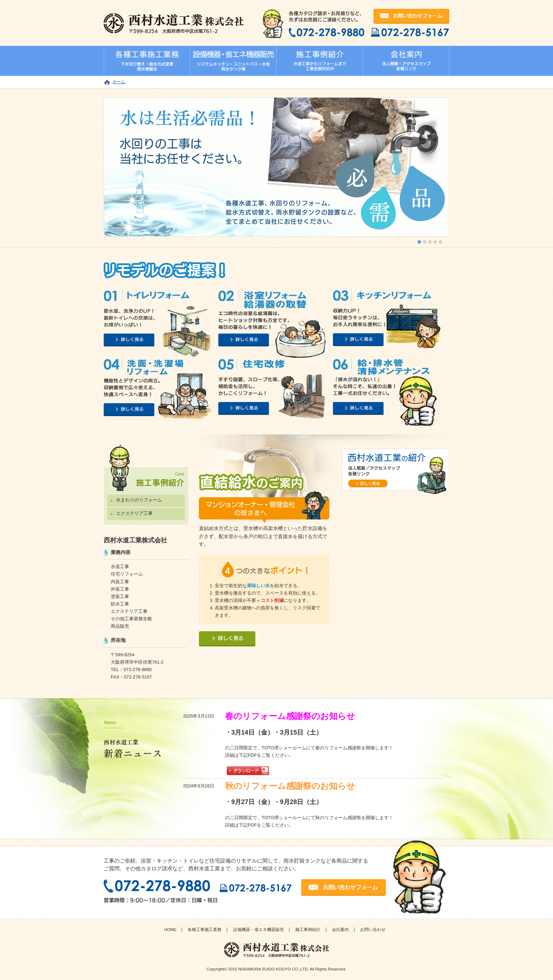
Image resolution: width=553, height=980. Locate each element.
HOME (171, 930)
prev (123, 166)
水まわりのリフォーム (139, 500)
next (430, 166)
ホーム (119, 82)
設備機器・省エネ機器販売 (259, 930)
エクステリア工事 (134, 513)
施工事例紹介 (308, 930)
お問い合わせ (373, 930)
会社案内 (340, 930)
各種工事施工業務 (205, 930)
